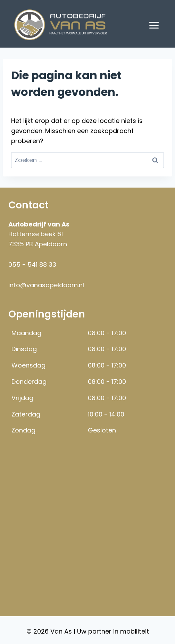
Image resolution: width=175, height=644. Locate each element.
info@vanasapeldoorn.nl (46, 285)
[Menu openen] (154, 25)
